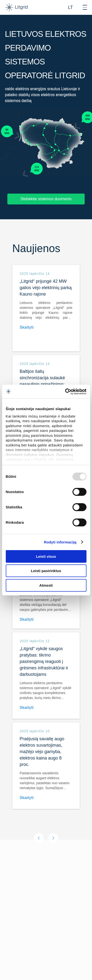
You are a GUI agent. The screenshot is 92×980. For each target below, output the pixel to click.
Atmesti (46, 585)
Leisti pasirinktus (46, 571)
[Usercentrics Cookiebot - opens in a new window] (66, 392)
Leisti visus (46, 556)
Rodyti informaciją (60, 542)
